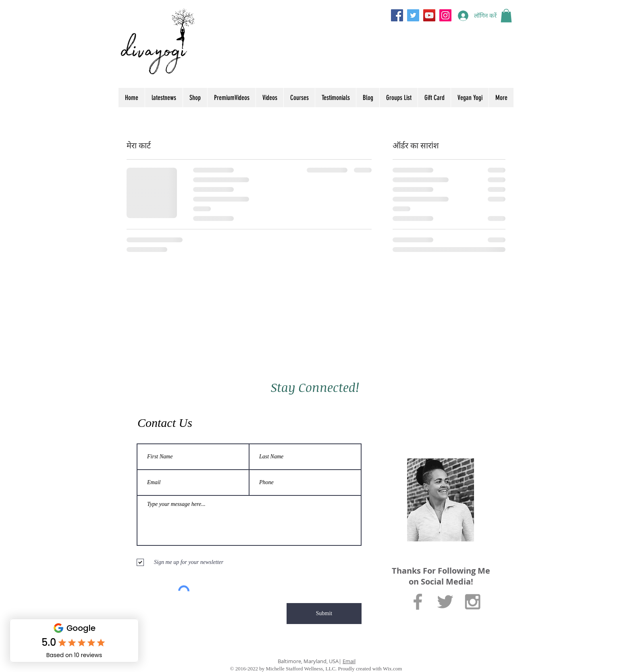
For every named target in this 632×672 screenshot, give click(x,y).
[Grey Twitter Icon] (445, 602)
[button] (506, 16)
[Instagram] (445, 15)
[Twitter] (413, 15)
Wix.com (393, 669)
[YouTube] (429, 15)
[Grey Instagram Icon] (473, 602)
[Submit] (324, 614)
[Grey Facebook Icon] (418, 602)
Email (349, 661)
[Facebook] (397, 15)
